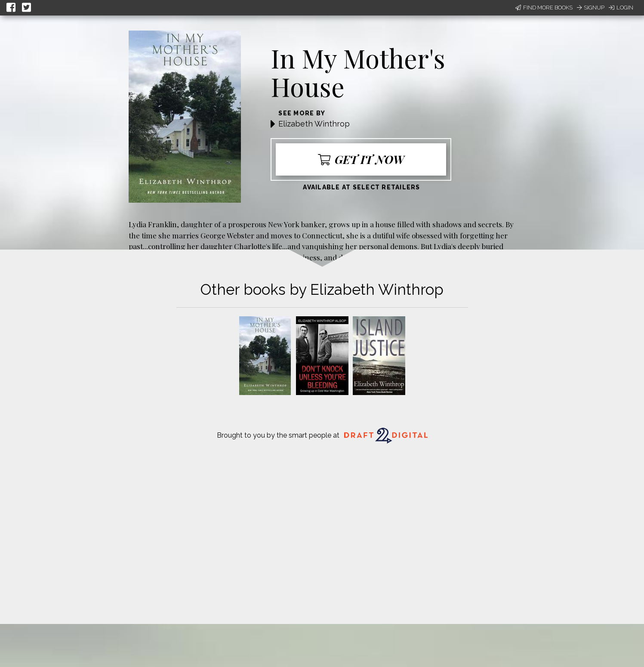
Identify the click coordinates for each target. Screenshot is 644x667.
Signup (591, 8)
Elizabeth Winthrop (314, 124)
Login (621, 8)
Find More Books (544, 8)
